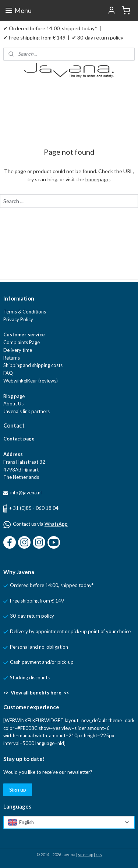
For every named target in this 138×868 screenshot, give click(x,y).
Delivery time (18, 350)
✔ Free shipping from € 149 (34, 37)
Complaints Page (22, 342)
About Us (13, 404)
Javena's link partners (26, 411)
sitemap (86, 855)
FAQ (8, 373)
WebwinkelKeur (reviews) (31, 381)
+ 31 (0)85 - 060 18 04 (34, 508)
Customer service (24, 334)
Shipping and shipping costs (33, 365)
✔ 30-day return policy (98, 37)
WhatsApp (56, 524)
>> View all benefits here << (36, 693)
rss (99, 855)
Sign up (18, 790)
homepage (98, 179)
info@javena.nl (25, 493)
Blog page (14, 396)
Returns (12, 358)
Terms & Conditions (25, 312)
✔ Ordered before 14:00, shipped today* (50, 28)
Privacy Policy (18, 319)
